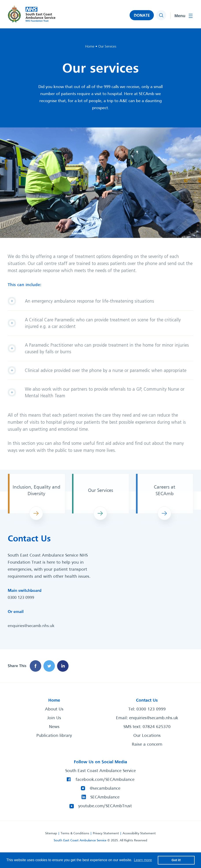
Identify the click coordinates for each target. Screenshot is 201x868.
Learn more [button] (143, 860)
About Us (54, 709)
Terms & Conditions (75, 833)
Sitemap (51, 833)
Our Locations (147, 736)
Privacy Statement (106, 833)
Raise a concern (147, 745)
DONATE (142, 16)
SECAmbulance (105, 797)
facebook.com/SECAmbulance (105, 780)
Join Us (54, 718)
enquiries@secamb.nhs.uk (31, 626)
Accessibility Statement (139, 833)
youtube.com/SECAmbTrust (105, 806)
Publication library (54, 736)
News (54, 727)
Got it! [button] (176, 860)
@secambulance (105, 789)
